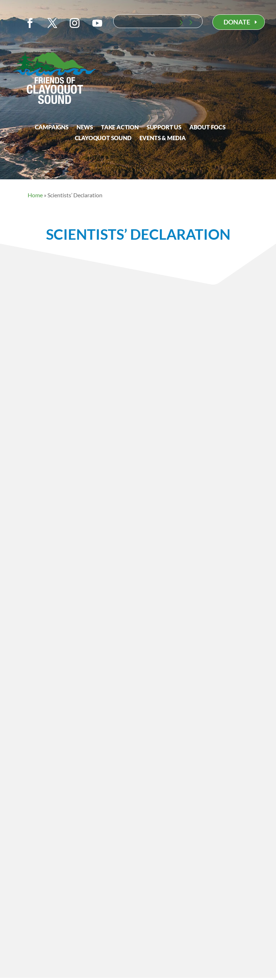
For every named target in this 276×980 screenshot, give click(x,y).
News (85, 128)
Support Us (164, 128)
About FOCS (208, 128)
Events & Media (163, 138)
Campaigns (52, 128)
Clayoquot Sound (103, 138)
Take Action (120, 128)
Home (35, 195)
